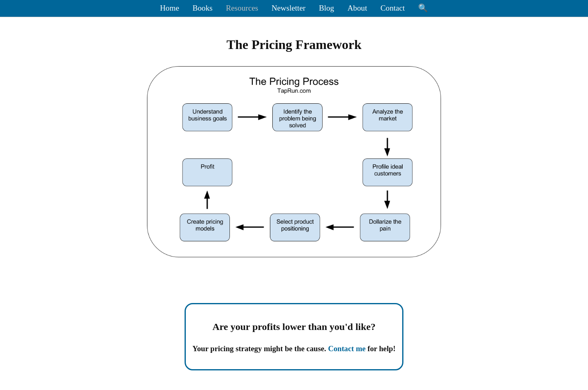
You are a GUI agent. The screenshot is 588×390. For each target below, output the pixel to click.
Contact (393, 8)
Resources (242, 8)
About (357, 8)
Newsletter (288, 8)
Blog (326, 8)
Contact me (347, 349)
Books (202, 8)
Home (170, 8)
